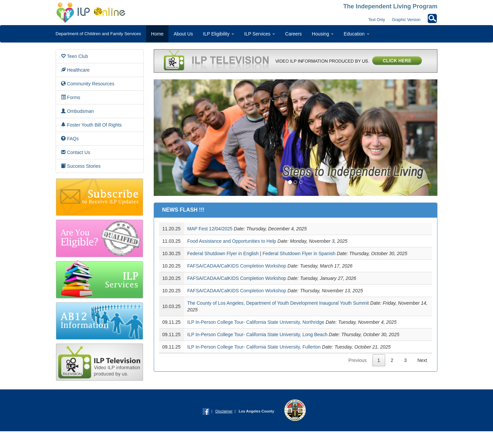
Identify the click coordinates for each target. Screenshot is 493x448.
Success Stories (81, 166)
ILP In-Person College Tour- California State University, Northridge (256, 322)
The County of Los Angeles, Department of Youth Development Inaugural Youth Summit (278, 303)
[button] (175, 138)
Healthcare (75, 70)
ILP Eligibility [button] (219, 34)
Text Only (377, 20)
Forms (71, 97)
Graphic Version (406, 20)
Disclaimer (224, 411)
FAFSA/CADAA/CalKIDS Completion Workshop (237, 266)
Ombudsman (77, 111)
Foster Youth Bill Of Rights (91, 125)
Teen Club (75, 56)
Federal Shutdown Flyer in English (224, 253)
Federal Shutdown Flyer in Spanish (299, 253)
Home (157, 34)
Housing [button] (323, 34)
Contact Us (76, 152)
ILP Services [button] (260, 34)
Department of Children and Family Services (98, 34)
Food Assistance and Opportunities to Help (232, 241)
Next (422, 360)
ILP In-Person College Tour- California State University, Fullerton (254, 347)
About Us (183, 34)
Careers (293, 34)
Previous (357, 360)
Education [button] (356, 34)
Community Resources (88, 84)
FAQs (70, 138)
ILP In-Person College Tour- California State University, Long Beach (257, 334)
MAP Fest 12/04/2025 (210, 229)
